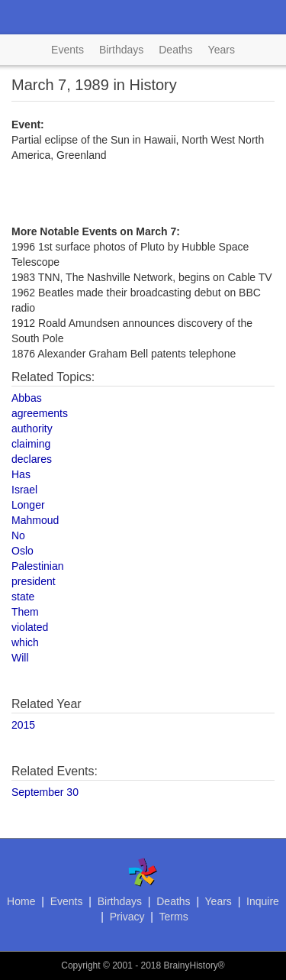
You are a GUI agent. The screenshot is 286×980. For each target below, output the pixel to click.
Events (67, 50)
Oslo (22, 551)
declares (32, 459)
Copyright (80, 965)
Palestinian (38, 566)
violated (30, 627)
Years (222, 50)
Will (20, 658)
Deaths (175, 50)
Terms (174, 917)
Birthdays (121, 50)
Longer (28, 505)
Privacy (127, 917)
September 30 (45, 792)
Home (21, 901)
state (23, 597)
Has (21, 474)
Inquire (263, 901)
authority (32, 429)
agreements (40, 413)
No (18, 535)
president (34, 581)
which (25, 642)
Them (25, 612)
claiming (31, 444)
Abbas (27, 398)
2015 (23, 725)
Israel (24, 490)
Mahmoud (35, 520)
